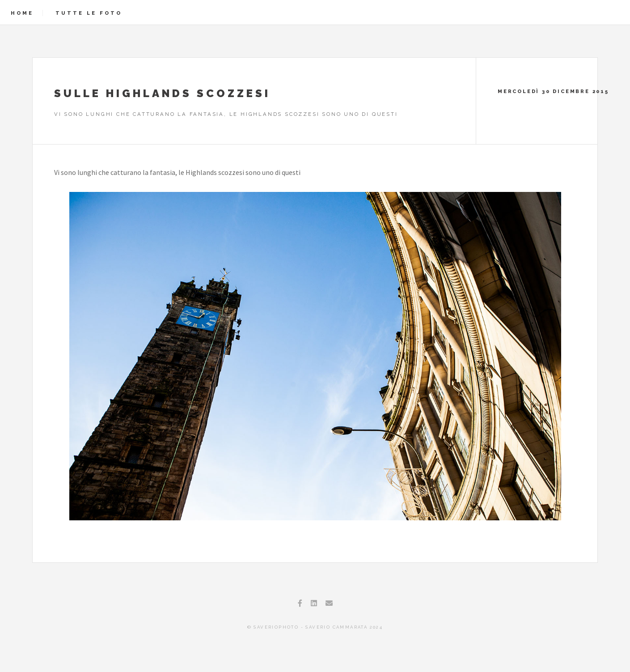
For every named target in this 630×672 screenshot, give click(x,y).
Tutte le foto (89, 13)
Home (22, 13)
